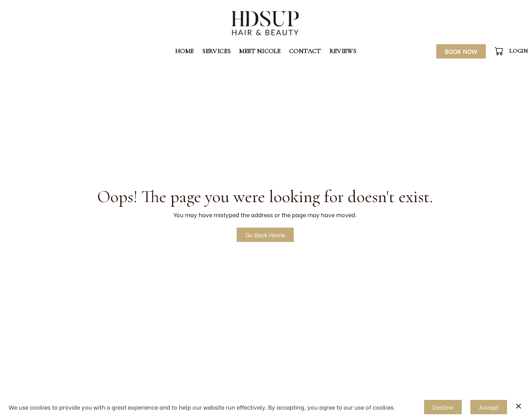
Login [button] (519, 51)
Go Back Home (265, 235)
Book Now (461, 51)
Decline (443, 407)
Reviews (343, 51)
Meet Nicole (260, 51)
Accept (489, 407)
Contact (305, 51)
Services (216, 51)
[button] (500, 51)
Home (184, 51)
